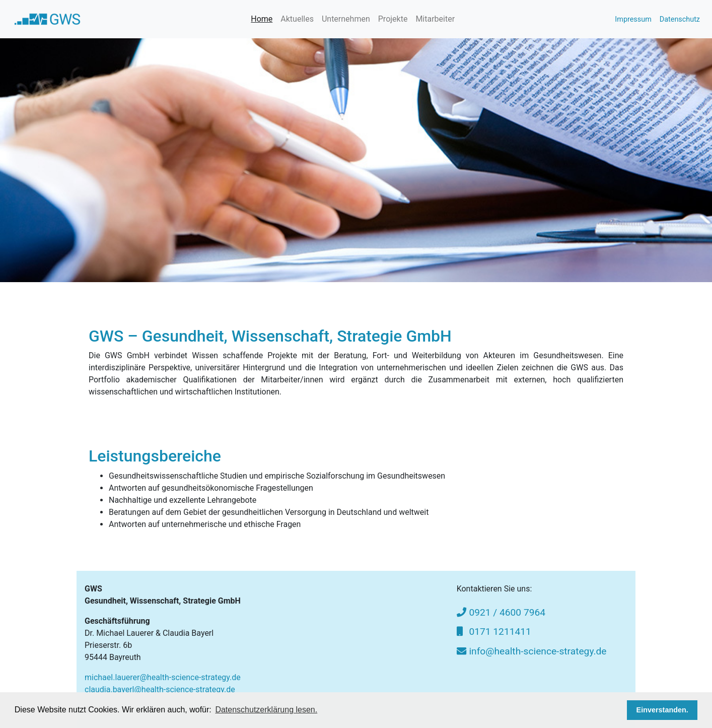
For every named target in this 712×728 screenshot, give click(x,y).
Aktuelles (297, 19)
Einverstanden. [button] (662, 710)
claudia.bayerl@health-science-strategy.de (160, 689)
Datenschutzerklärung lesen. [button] (266, 710)
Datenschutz (680, 19)
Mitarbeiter (435, 19)
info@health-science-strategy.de (532, 651)
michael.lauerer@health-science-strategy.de (163, 677)
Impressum (633, 19)
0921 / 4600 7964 (501, 612)
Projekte (393, 19)
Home (262, 19)
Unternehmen (346, 19)
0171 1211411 (494, 632)
